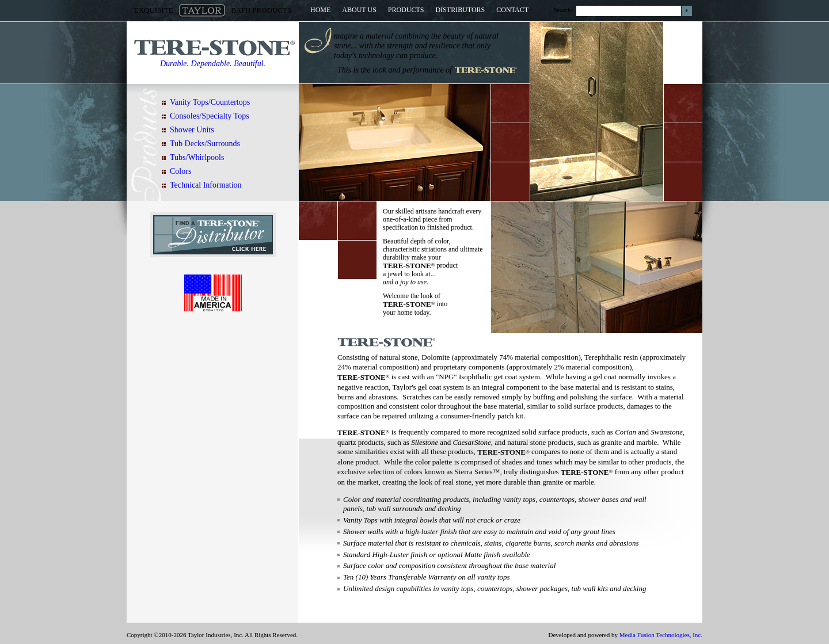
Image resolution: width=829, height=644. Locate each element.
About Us (359, 10)
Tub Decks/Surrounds (205, 144)
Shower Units (192, 130)
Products (406, 10)
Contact (512, 10)
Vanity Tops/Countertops (210, 102)
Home (320, 10)
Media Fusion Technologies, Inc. (661, 635)
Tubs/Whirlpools (197, 157)
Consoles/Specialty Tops (210, 116)
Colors (180, 171)
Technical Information (206, 185)
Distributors (461, 10)
